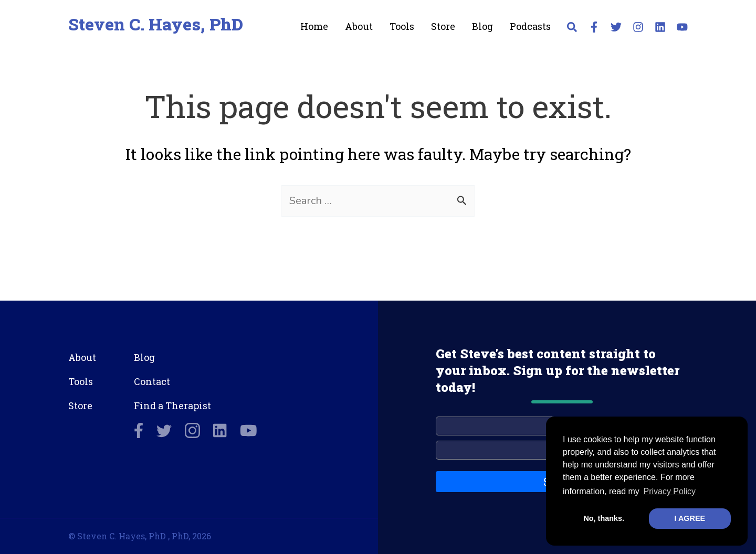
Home (314, 26)
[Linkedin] (660, 27)
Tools (402, 26)
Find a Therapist (172, 406)
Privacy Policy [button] (669, 491)
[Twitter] (616, 27)
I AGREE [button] (690, 518)
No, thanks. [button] (604, 518)
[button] (573, 29)
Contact (152, 381)
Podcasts (530, 26)
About (359, 26)
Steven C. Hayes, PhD (156, 24)
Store (443, 26)
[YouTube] (682, 27)
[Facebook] (594, 27)
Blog (482, 26)
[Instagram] (638, 27)
